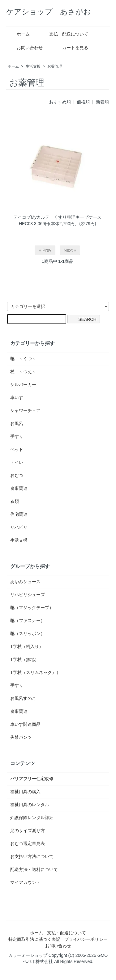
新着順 (102, 102)
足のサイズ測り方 (28, 831)
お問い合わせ (25, 48)
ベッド (17, 449)
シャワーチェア (25, 410)
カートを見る (71, 48)
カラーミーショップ (28, 955)
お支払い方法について (32, 856)
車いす (17, 397)
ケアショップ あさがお (49, 12)
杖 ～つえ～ (23, 372)
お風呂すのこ (23, 698)
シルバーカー (23, 385)
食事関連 (19, 488)
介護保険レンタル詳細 (32, 818)
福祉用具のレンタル (30, 805)
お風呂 (17, 423)
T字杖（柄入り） (27, 646)
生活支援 (33, 66)
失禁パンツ (21, 737)
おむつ (17, 475)
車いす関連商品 (25, 724)
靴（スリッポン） (28, 633)
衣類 (15, 501)
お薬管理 (55, 66)
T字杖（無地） (25, 659)
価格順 (83, 102)
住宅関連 (19, 514)
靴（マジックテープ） (32, 608)
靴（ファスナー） (28, 620)
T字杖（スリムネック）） (35, 672)
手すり (17, 436)
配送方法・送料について (34, 869)
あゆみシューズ (25, 582)
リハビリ (19, 527)
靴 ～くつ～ (23, 359)
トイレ (17, 462)
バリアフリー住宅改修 (32, 779)
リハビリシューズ (28, 595)
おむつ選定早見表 (28, 843)
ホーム (19, 34)
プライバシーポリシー (86, 939)
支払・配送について (64, 34)
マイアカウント (25, 882)
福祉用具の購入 (25, 792)
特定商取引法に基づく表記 (34, 939)
